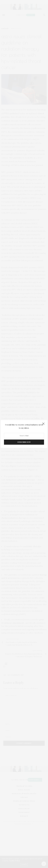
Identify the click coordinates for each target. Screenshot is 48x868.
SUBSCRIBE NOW (24, 442)
